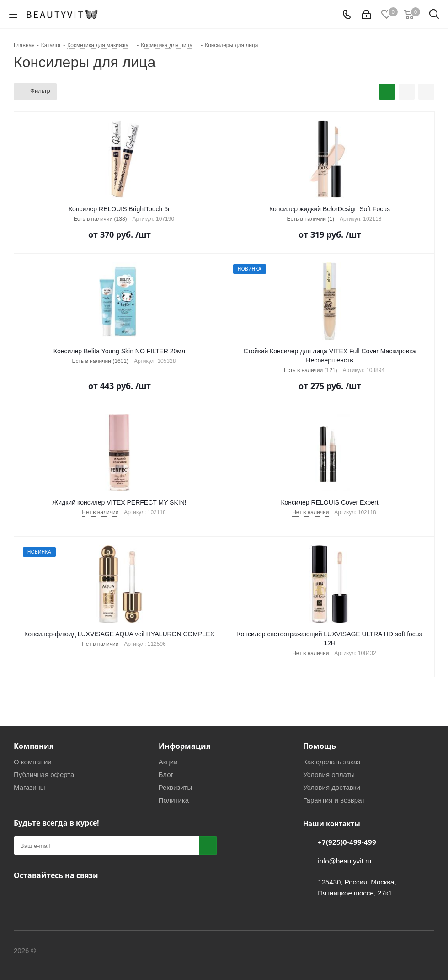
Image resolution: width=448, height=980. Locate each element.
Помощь (320, 746)
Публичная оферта (44, 775)
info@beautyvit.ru (344, 861)
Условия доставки (331, 787)
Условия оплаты (329, 775)
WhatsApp (69, 897)
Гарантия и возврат (334, 800)
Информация (184, 746)
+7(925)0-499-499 (347, 842)
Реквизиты (176, 787)
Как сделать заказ (332, 762)
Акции (168, 762)
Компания (34, 746)
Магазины (29, 787)
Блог (166, 775)
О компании (33, 762)
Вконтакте (23, 897)
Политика (174, 800)
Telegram (46, 897)
